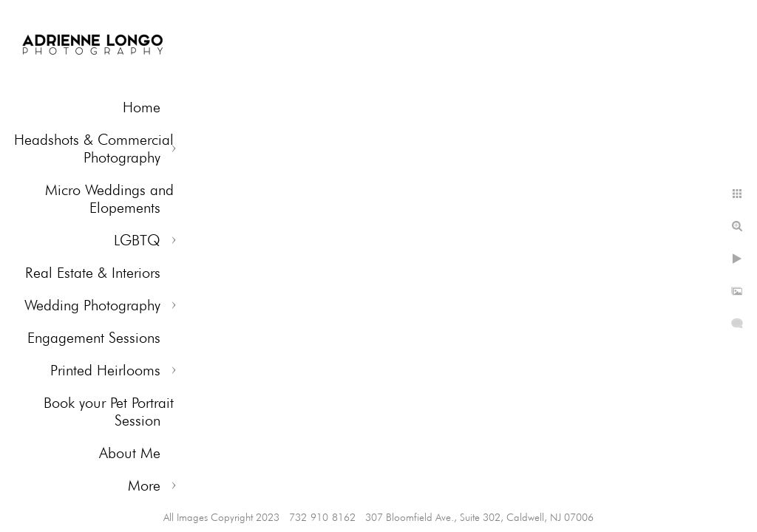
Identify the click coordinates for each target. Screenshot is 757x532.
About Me (130, 453)
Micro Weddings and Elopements (109, 199)
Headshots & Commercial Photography (94, 149)
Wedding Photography (92, 305)
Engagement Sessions (94, 338)
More (144, 485)
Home (142, 107)
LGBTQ (137, 240)
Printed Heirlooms (105, 370)
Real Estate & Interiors (93, 273)
